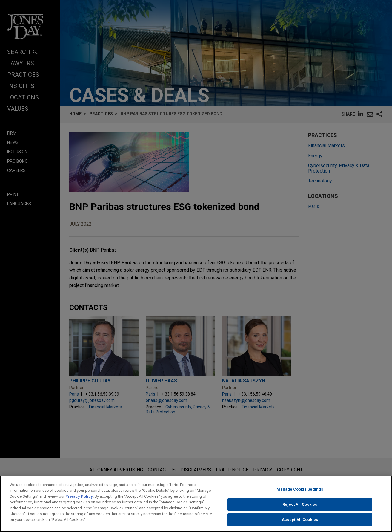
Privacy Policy (79, 500)
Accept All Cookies (300, 523)
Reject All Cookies (300, 508)
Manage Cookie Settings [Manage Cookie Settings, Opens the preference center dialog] (300, 493)
